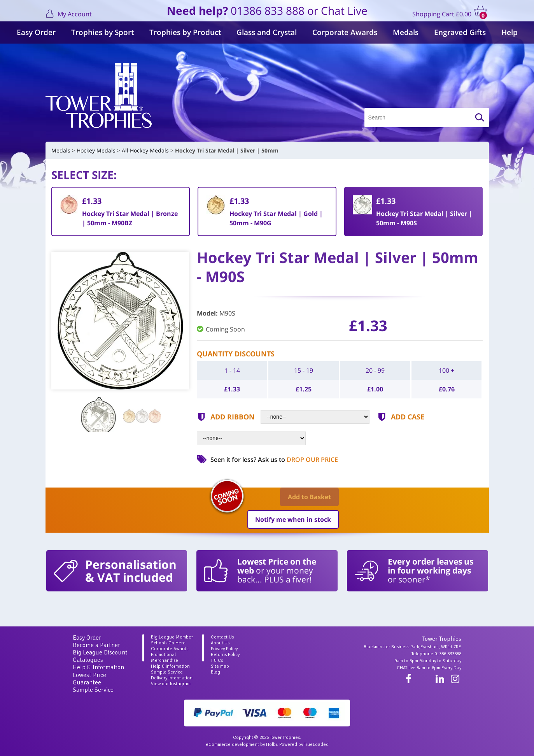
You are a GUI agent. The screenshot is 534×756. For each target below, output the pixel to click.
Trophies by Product (185, 32)
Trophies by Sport (102, 32)
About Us (220, 643)
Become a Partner (96, 645)
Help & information (170, 666)
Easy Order (36, 32)
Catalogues (88, 660)
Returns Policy (225, 655)
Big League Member (172, 637)
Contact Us (222, 637)
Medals (406, 32)
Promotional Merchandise (165, 658)
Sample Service (93, 690)
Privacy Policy (224, 649)
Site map (220, 666)
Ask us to (298, 460)
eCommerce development (232, 745)
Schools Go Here (168, 643)
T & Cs (217, 660)
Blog (215, 672)
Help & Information (98, 667)
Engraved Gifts (460, 32)
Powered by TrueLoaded (304, 745)
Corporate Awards (345, 32)
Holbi (271, 745)
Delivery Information (172, 678)
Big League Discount (100, 653)
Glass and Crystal (267, 32)
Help (509, 32)
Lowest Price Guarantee (89, 679)
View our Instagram (171, 684)
